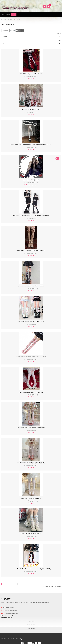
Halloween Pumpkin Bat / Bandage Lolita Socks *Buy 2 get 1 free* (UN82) (31, 569)
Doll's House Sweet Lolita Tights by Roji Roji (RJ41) (31, 463)
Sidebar (5, 30)
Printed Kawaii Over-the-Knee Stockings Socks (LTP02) (31, 357)
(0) (31, 77)
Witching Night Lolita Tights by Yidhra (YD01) (31, 392)
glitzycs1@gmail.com (13, 613)
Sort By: (59, 34)
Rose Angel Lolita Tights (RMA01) (31, 109)
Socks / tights (17, 19)
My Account (32, 622)
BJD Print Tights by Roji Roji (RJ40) (31, 498)
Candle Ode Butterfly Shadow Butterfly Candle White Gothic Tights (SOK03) (31, 145)
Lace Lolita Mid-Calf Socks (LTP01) (31, 534)
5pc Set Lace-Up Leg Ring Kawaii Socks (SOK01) (31, 286)
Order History (32, 624)
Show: (59, 41)
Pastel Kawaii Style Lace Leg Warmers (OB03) (31, 321)
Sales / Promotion (8, 19)
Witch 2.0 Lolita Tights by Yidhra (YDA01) (31, 74)
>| (22, 584)
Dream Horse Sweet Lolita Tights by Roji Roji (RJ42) (31, 427)
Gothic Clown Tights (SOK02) (31, 180)
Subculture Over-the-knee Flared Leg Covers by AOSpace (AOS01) (31, 215)
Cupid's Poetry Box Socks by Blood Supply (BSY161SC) (31, 251)
